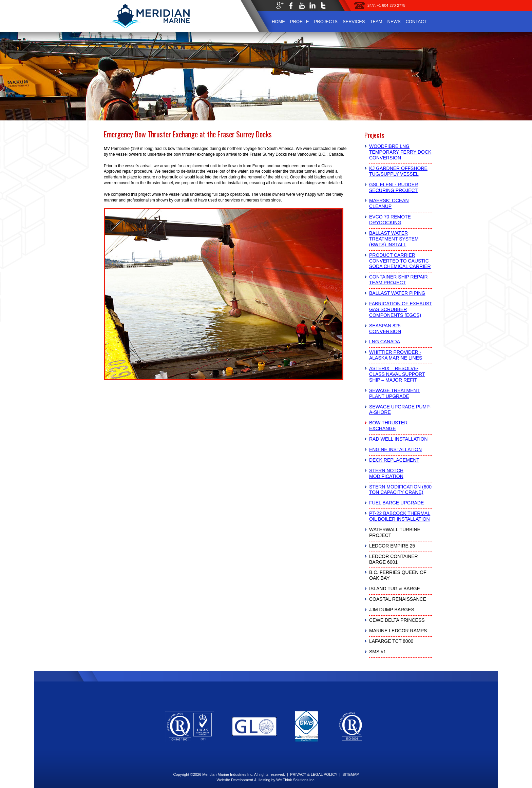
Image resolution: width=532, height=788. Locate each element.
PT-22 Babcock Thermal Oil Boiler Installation (400, 516)
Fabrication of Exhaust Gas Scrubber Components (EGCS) (401, 309)
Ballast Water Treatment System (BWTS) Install (394, 239)
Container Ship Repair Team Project (398, 280)
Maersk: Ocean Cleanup (389, 203)
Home (278, 22)
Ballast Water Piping (397, 293)
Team (376, 22)
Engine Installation (395, 449)
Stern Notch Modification (386, 473)
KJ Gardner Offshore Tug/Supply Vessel (398, 171)
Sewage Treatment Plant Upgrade (394, 393)
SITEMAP (350, 774)
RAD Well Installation (398, 439)
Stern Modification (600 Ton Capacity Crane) (400, 490)
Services (354, 22)
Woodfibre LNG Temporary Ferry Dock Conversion (400, 152)
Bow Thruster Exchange (388, 426)
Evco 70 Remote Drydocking (390, 220)
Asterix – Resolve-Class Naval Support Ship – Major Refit (397, 374)
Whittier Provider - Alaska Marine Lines (396, 355)
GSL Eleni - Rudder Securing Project (394, 187)
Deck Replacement (394, 460)
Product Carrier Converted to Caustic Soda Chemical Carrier (400, 261)
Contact (416, 22)
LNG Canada (385, 342)
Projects (326, 22)
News (394, 22)
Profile (300, 22)
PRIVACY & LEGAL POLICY (314, 774)
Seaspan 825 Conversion (385, 329)
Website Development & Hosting (243, 780)
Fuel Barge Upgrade (396, 503)
